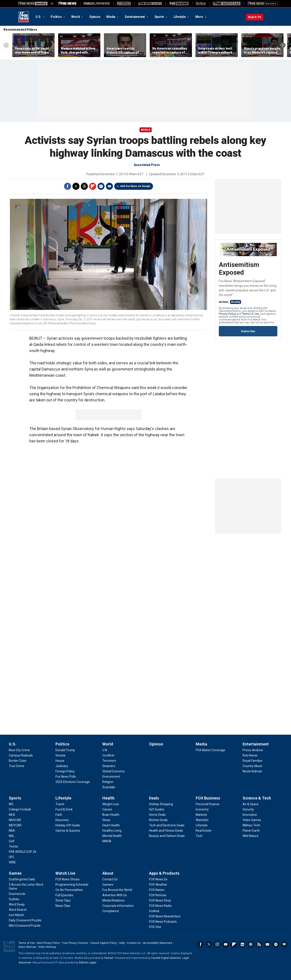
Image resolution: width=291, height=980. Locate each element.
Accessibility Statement (158, 943)
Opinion (95, 17)
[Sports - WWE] (12, 862)
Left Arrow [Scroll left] (6, 45)
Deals (154, 798)
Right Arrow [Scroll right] (283, 45)
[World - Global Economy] (113, 771)
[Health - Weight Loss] (111, 804)
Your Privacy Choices (75, 943)
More (199, 17)
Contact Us (134, 943)
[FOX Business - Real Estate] (204, 831)
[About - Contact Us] (110, 879)
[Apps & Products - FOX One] (155, 927)
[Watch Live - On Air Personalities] (69, 890)
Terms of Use (250, 314)
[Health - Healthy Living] (112, 831)
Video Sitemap (47, 947)
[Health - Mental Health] (112, 836)
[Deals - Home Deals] (157, 815)
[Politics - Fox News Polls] (66, 777)
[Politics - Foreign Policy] (65, 771)
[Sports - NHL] (12, 836)
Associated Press (147, 165)
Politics (56, 17)
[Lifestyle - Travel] (60, 804)
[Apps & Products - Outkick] (154, 911)
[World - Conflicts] (108, 755)
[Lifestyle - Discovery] (62, 820)
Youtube (226, 944)
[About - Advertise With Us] (115, 895)
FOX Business (208, 798)
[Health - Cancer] (107, 809)
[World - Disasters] (109, 766)
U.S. (39, 17)
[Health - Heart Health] (111, 825)
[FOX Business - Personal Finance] (208, 804)
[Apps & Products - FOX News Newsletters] (165, 916)
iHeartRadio (284, 944)
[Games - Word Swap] (17, 904)
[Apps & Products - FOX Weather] (158, 885)
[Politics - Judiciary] (62, 766)
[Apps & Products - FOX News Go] (158, 879)
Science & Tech (257, 798)
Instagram (217, 944)
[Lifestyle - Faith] (59, 815)
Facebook (68, 186)
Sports (160, 17)
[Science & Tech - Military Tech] (251, 825)
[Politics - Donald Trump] (65, 750)
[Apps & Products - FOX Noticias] (158, 895)
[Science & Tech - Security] (248, 809)
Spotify (276, 944)
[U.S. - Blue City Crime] (19, 750)
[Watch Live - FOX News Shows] (68, 879)
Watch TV (255, 17)
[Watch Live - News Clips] (63, 906)
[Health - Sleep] (106, 820)
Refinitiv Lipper (88, 963)
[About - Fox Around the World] (117, 890)
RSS (259, 944)
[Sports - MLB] (12, 815)
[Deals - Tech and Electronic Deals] (167, 825)
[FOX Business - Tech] (199, 836)
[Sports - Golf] (12, 841)
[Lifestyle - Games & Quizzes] (68, 831)
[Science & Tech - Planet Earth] (251, 831)
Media (111, 17)
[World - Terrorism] (109, 761)
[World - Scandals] (109, 787)
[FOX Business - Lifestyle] (202, 825)
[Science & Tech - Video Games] (252, 820)
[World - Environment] (111, 777)
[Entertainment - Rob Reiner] (250, 755)
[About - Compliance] (111, 911)
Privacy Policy (227, 314)
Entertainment (135, 17)
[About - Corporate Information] (118, 906)
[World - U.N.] (105, 750)
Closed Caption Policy (104, 943)
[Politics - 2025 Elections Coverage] (73, 782)
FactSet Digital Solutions (166, 958)
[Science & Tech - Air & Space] (251, 804)
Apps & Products (164, 873)
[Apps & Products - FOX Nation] (157, 890)
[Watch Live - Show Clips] (63, 900)
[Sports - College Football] (20, 809)
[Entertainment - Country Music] (252, 766)
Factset (109, 958)
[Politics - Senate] (61, 755)
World (76, 17)
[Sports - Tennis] (13, 846)
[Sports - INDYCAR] (15, 825)
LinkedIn (242, 944)
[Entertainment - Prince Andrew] (253, 750)
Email (109, 186)
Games (15, 873)
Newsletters (267, 944)
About (108, 873)
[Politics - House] (60, 761)
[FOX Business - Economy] (202, 809)
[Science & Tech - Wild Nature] (250, 836)
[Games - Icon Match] (16, 915)
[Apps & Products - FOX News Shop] (160, 900)
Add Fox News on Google (135, 186)
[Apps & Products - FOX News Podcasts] (163, 922)
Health (108, 798)
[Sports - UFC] (12, 857)
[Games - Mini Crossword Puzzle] (25, 926)
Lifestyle (180, 17)
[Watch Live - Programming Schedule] (72, 885)
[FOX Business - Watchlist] (202, 820)
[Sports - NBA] (12, 831)
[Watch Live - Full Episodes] (64, 895)
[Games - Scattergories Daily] (22, 879)
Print (101, 186)
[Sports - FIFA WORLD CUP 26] (23, 852)
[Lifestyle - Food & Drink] (64, 809)
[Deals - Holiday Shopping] (161, 804)
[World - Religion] (108, 782)
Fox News (24, 17)
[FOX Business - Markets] (201, 815)
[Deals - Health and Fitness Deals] (166, 831)
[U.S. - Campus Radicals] (21, 755)
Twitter (76, 186)
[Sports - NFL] (11, 804)
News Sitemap (27, 947)
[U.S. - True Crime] (17, 766)
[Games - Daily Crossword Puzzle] (25, 920)
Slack (251, 944)
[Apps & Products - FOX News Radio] (160, 906)
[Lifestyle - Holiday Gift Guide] (68, 825)
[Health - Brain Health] (111, 815)
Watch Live (65, 873)
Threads (84, 186)
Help (122, 943)
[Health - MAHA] (107, 841)
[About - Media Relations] (113, 900)
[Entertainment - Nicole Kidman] (252, 771)
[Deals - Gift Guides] (157, 809)
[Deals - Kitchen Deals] (158, 820)
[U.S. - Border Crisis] (18, 761)
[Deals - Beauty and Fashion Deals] (167, 836)
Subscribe (248, 331)
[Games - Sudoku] (14, 899)
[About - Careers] (108, 885)
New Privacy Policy (49, 943)
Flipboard (93, 186)
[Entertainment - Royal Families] (252, 761)
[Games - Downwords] (17, 894)
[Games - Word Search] (18, 910)
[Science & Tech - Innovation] (250, 815)
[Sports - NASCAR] (15, 820)
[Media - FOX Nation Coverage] (210, 750)
